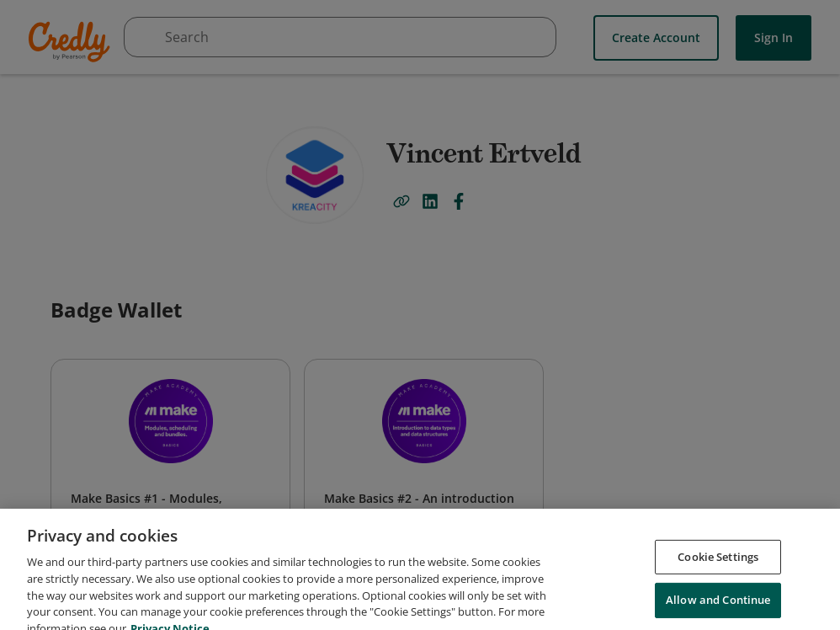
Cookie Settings (718, 577)
